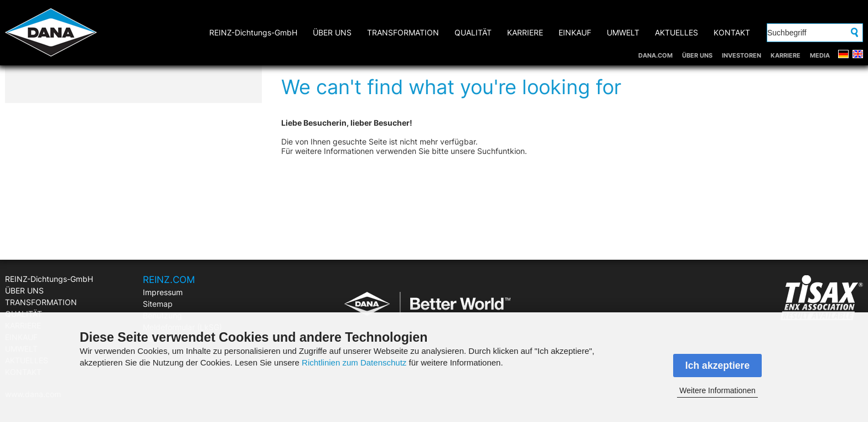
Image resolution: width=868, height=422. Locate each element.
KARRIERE (786, 55)
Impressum (163, 292)
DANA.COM (655, 55)
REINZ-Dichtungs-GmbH (253, 32)
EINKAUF (575, 32)
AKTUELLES (676, 32)
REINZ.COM (169, 280)
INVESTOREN (742, 55)
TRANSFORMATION (403, 32)
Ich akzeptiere (717, 366)
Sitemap (158, 304)
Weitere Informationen (717, 390)
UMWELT (623, 32)
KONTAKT (732, 32)
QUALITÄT (473, 32)
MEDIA (820, 55)
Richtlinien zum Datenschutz (354, 362)
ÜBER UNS (697, 55)
